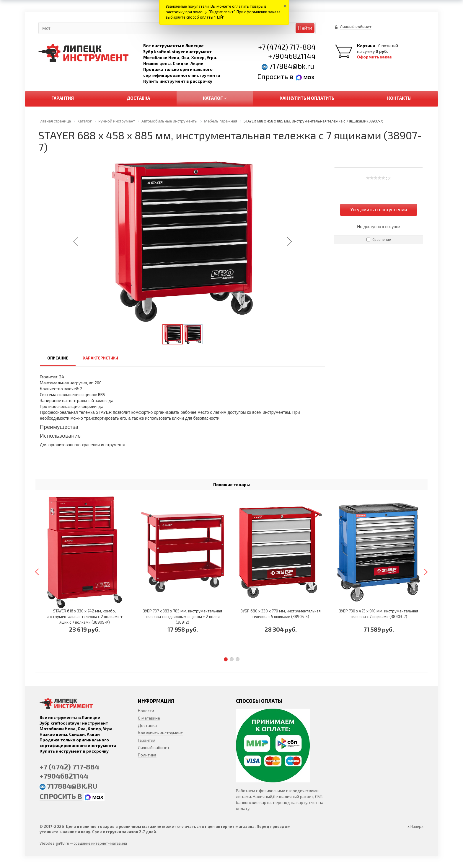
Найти (305, 28)
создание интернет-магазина (100, 843)
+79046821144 (292, 56)
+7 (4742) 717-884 (287, 47)
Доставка (147, 725)
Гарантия (147, 740)
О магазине (149, 718)
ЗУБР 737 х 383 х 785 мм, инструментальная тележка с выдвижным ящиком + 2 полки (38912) (182, 617)
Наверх (415, 826)
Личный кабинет (154, 747)
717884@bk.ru (292, 66)
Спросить (273, 76)
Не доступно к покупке (379, 227)
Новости (146, 711)
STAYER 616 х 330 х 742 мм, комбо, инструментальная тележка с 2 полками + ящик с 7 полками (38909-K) (85, 617)
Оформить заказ (374, 57)
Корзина (366, 46)
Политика (147, 755)
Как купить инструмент (160, 733)
